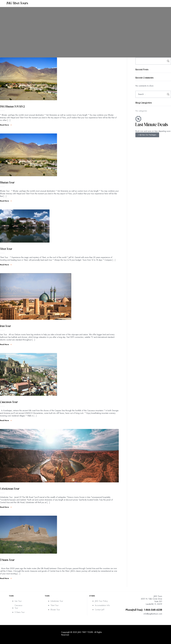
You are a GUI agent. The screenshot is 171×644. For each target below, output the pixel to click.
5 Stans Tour (7, 560)
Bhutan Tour (7, 183)
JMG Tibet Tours (17, 3)
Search (167, 61)
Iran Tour (5, 326)
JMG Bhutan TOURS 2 (12, 107)
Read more (6, 125)
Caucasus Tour (9, 402)
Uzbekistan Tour (10, 489)
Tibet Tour (6, 249)
